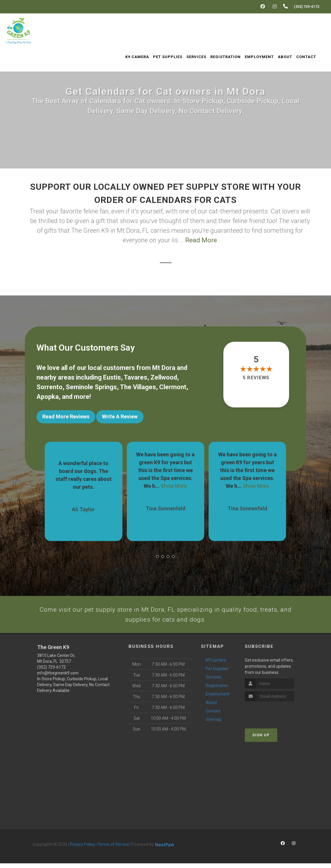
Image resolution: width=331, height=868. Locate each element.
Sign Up (261, 739)
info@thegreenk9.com (58, 678)
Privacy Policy (82, 849)
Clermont (173, 387)
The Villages (138, 387)
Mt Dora (164, 368)
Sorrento (50, 387)
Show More (174, 482)
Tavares (136, 377)
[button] (157, 553)
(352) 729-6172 (51, 672)
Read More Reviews (66, 416)
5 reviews (256, 378)
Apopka (48, 397)
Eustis (112, 377)
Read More (201, 240)
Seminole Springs (91, 387)
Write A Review (120, 416)
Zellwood (164, 377)
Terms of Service (113, 849)
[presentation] (276, 717)
